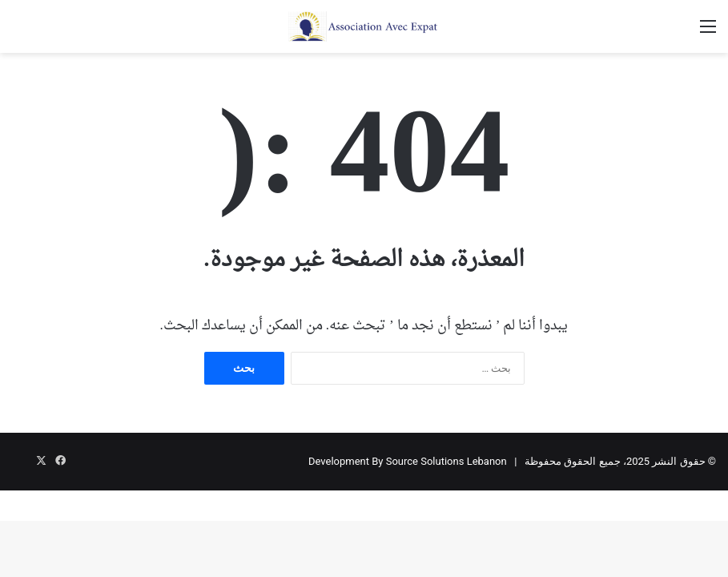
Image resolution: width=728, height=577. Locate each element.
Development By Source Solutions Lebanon (408, 461)
